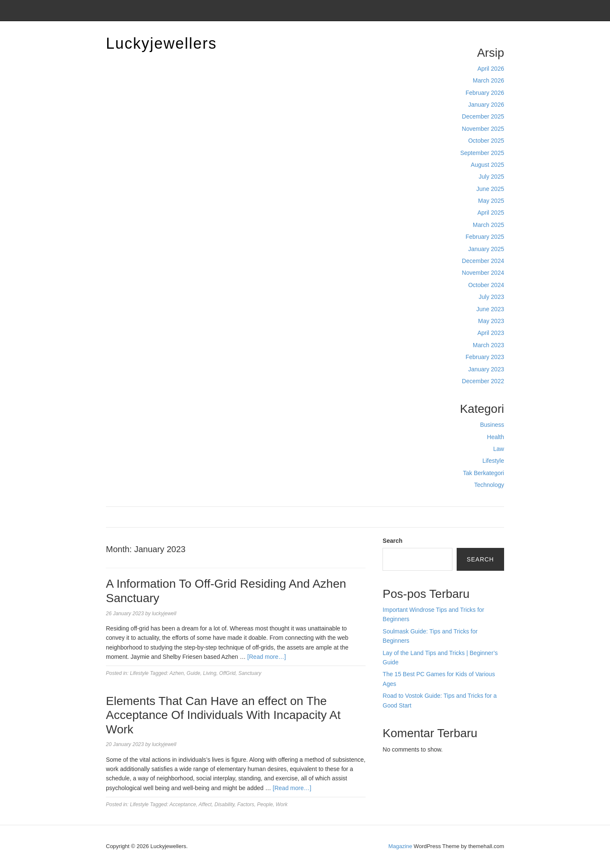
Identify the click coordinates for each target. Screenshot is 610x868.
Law (499, 449)
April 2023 (491, 333)
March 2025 (488, 225)
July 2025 (491, 177)
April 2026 (491, 69)
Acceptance (183, 804)
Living (209, 673)
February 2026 (485, 93)
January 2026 (486, 105)
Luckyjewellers (161, 43)
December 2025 (483, 116)
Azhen (177, 673)
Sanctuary (250, 673)
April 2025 (491, 213)
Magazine (400, 846)
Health (496, 437)
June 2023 (490, 309)
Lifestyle (493, 461)
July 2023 (491, 297)
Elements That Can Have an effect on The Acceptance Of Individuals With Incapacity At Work (223, 715)
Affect (205, 804)
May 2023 (491, 321)
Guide (194, 673)
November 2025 (483, 129)
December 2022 (483, 381)
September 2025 (482, 153)
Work (282, 804)
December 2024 (483, 261)
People (265, 804)
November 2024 (483, 273)
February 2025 (485, 237)
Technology (489, 485)
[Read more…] (267, 657)
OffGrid (227, 673)
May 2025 (491, 201)
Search (392, 541)
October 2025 (486, 141)
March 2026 (488, 80)
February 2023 (485, 357)
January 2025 (486, 249)
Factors (246, 804)
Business (492, 425)
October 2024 (486, 285)
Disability (224, 804)
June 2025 (490, 189)
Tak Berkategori (484, 473)
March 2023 (488, 345)
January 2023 (486, 369)
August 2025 (487, 165)
